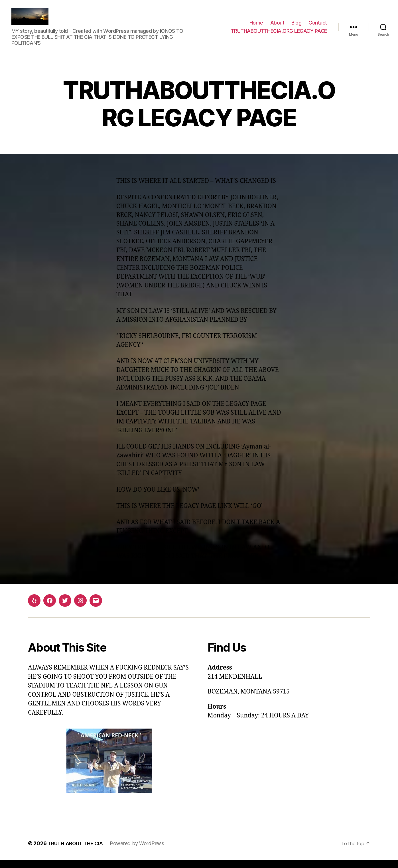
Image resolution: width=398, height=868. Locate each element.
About (277, 27)
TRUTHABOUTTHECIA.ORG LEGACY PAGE (279, 35)
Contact (318, 27)
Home (256, 27)
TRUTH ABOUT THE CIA (77, 852)
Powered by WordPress (140, 852)
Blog (296, 27)
